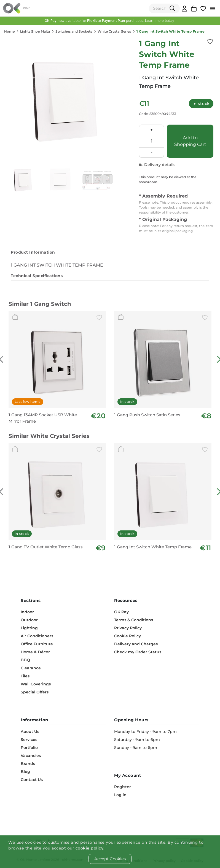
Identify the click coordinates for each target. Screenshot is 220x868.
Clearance (31, 668)
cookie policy (90, 848)
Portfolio (29, 748)
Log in (120, 795)
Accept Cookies (110, 859)
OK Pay (121, 612)
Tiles (25, 676)
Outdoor (29, 620)
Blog (25, 772)
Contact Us (32, 780)
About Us (30, 732)
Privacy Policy (128, 628)
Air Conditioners (37, 636)
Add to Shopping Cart (190, 141)
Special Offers (35, 692)
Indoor (27, 612)
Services (29, 740)
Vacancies (31, 756)
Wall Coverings (36, 684)
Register (123, 787)
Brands (28, 764)
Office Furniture (37, 644)
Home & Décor (35, 652)
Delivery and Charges (136, 644)
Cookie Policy (128, 636)
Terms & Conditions (134, 620)
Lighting (29, 628)
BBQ (25, 660)
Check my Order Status (138, 652)
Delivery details (157, 165)
